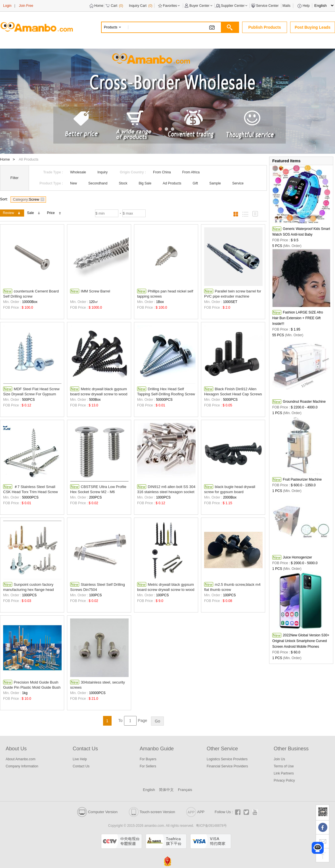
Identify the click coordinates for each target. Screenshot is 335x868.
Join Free (26, 6)
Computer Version (97, 812)
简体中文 (166, 790)
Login (7, 6)
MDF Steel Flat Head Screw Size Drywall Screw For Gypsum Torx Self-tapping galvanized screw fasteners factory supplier (32, 392)
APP (195, 812)
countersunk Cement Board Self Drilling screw (31, 294)
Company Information (22, 766)
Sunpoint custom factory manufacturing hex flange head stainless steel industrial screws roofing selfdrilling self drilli (29, 587)
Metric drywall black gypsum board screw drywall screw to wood (99, 391)
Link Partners (284, 773)
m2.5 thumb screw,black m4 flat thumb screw (232, 587)
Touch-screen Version (152, 812)
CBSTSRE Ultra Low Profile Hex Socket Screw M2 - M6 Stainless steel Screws (98, 489)
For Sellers (148, 766)
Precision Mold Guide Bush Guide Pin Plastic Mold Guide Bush (32, 685)
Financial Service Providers (227, 766)
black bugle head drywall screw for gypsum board (230, 489)
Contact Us (81, 766)
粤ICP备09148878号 (211, 826)
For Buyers (148, 759)
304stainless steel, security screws (98, 685)
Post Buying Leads (313, 27)
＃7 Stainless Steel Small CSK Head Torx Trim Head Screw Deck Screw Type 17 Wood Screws (32, 489)
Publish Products (264, 27)
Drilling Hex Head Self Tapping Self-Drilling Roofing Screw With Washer (166, 392)
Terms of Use (284, 766)
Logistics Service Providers (227, 759)
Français (185, 790)
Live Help (80, 759)
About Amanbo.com (21, 759)
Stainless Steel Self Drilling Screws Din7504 (98, 587)
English (149, 790)
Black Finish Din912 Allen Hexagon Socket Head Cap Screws (233, 391)
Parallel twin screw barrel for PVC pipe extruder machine (233, 294)
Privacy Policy (284, 780)
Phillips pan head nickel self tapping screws (165, 294)
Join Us (279, 759)
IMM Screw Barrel (90, 291)
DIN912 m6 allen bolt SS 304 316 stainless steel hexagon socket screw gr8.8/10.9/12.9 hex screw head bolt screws (166, 489)
